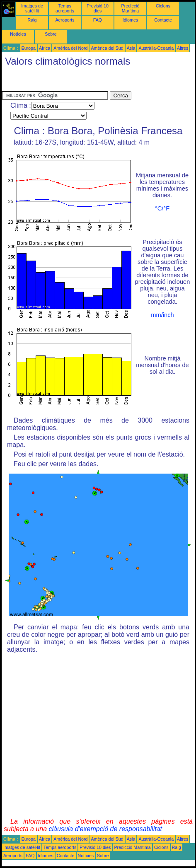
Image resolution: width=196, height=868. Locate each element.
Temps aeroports (65, 8)
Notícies (18, 34)
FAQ (98, 20)
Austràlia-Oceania (156, 48)
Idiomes (130, 20)
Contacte (163, 20)
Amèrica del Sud (107, 48)
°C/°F (162, 208)
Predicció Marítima (131, 8)
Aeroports (65, 20)
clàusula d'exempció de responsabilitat (105, 829)
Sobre (51, 34)
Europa (29, 48)
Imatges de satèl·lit (32, 8)
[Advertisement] (68, 81)
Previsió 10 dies (98, 8)
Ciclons (163, 6)
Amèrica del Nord (70, 48)
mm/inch (162, 315)
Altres (183, 48)
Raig (32, 20)
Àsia (131, 48)
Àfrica (45, 48)
